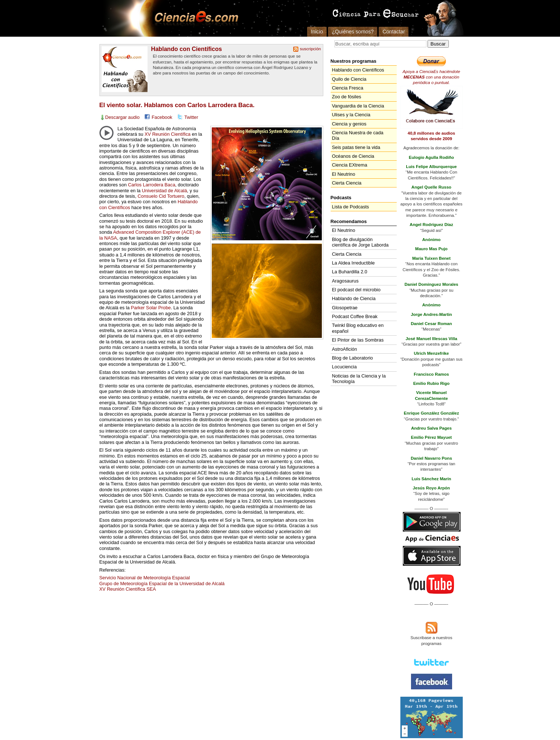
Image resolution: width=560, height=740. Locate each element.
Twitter (191, 117)
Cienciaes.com (194, 18)
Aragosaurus (346, 281)
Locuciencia (345, 367)
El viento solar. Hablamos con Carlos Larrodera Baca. (177, 105)
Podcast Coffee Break (355, 316)
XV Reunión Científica (168, 134)
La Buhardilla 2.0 (350, 272)
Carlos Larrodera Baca (152, 185)
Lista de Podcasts (351, 207)
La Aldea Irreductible (354, 263)
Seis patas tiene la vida (356, 147)
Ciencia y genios (349, 124)
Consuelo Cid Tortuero (161, 196)
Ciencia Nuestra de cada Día (358, 135)
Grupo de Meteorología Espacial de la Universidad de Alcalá (162, 584)
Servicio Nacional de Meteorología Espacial (145, 578)
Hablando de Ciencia (354, 298)
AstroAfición (345, 349)
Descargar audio (123, 117)
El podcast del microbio (356, 290)
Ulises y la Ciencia (351, 115)
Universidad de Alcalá (164, 191)
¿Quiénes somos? (353, 32)
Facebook (162, 117)
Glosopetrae (345, 308)
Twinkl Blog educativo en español (358, 328)
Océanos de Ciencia (353, 156)
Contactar (394, 32)
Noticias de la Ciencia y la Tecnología (359, 379)
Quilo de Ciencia (349, 79)
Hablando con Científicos (187, 49)
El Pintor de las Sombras (358, 340)
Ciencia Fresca (348, 88)
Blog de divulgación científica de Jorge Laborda (360, 242)
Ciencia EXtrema (350, 165)
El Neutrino (344, 174)
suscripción (310, 49)
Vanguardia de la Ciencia (358, 106)
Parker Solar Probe (151, 308)
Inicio (317, 32)
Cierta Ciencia (347, 183)
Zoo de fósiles (347, 97)
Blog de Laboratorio (353, 358)
